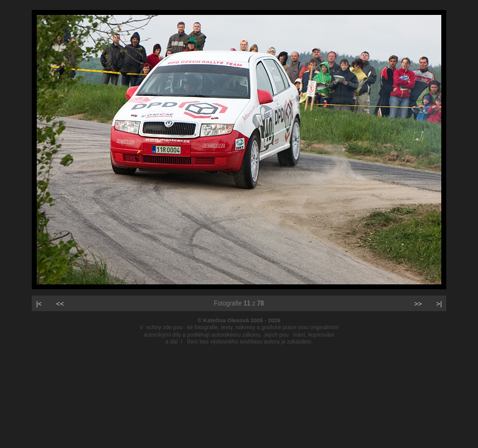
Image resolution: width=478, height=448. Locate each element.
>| (439, 304)
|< (39, 304)
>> (418, 304)
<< (60, 304)
